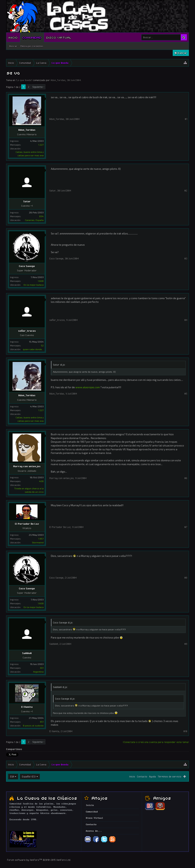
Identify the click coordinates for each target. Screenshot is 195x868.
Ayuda (152, 776)
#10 (185, 731)
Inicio (13, 37)
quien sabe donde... (33, 349)
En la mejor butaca (34, 285)
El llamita (27, 707)
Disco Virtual (59, 37)
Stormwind (38, 542)
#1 (186, 119)
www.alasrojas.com (88, 387)
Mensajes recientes (32, 46)
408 (41, 481)
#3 (186, 258)
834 (41, 216)
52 (42, 345)
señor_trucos (27, 331)
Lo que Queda (24, 80)
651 (42, 722)
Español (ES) (29, 776)
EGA (12, 776)
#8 (186, 578)
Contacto (142, 776)
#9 (186, 644)
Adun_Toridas (58, 80)
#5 (186, 394)
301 (42, 668)
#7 (186, 527)
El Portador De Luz (27, 524)
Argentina (38, 672)
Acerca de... (94, 831)
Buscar (13, 46)
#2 (186, 190)
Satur (27, 201)
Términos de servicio (169, 776)
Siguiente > (38, 87)
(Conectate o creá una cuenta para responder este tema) (156, 742)
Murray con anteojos (27, 466)
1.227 (41, 145)
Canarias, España (34, 220)
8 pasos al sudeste (33, 725)
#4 (186, 320)
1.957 (41, 539)
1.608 (41, 281)
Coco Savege (27, 266)
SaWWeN (27, 653)
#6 (186, 478)
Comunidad (32, 37)
